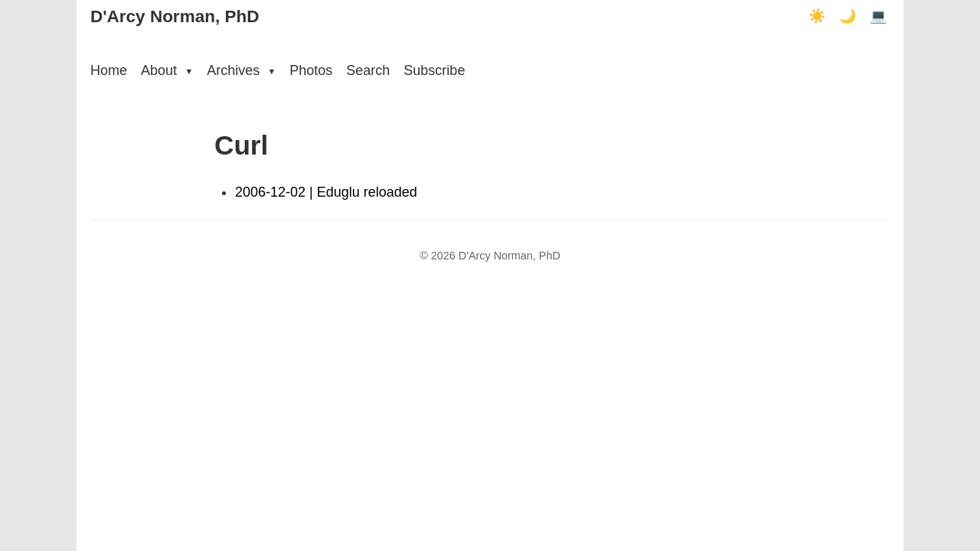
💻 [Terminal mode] (878, 16)
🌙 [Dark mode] (848, 16)
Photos (311, 70)
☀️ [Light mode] (817, 16)
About (167, 70)
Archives (241, 70)
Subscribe (434, 70)
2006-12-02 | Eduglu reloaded (326, 192)
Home (109, 70)
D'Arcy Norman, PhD (175, 16)
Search (368, 70)
